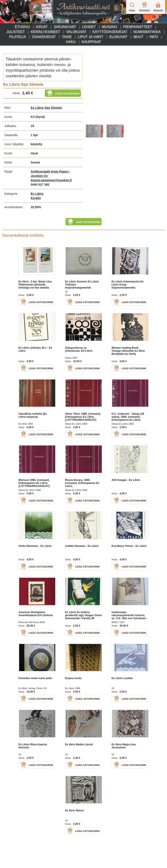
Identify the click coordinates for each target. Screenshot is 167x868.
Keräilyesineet (46, 32)
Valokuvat (76, 32)
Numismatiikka (147, 32)
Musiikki (109, 27)
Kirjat (42, 27)
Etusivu (22, 27)
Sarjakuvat (65, 27)
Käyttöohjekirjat (110, 32)
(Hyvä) (40, 117)
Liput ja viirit (91, 37)
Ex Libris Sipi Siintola (46, 108)
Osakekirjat (44, 37)
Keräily (36, 198)
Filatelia (18, 37)
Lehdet (89, 27)
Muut (139, 37)
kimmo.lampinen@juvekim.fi (51, 180)
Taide (67, 37)
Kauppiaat (91, 42)
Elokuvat (118, 37)
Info (154, 37)
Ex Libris (37, 194)
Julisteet (15, 32)
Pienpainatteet (138, 27)
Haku (71, 42)
